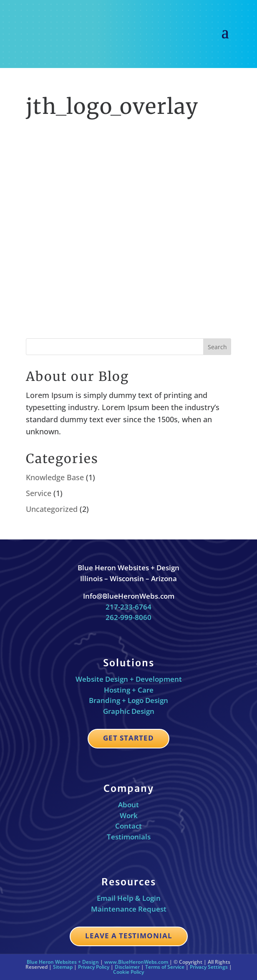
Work (129, 815)
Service (39, 493)
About (128, 805)
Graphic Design (129, 711)
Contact (128, 826)
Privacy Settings (209, 967)
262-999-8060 (128, 617)
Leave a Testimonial (129, 936)
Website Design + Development (129, 679)
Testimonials (129, 837)
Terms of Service (165, 967)
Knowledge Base (55, 477)
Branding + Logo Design (128, 700)
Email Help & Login (129, 898)
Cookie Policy (128, 972)
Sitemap (63, 967)
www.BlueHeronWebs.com (136, 962)
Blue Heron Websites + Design (63, 962)
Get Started (128, 738)
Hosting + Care (129, 690)
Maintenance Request (129, 909)
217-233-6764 (128, 607)
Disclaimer (127, 967)
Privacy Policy (94, 967)
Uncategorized (52, 509)
